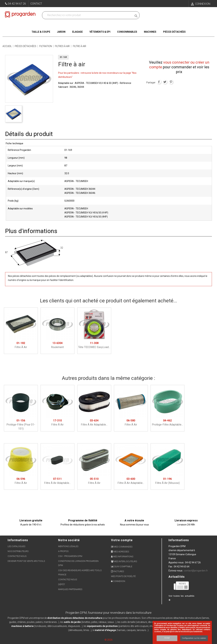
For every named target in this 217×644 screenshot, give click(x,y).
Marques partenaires (70, 589)
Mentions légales (68, 546)
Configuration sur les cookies (194, 638)
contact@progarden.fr (196, 571)
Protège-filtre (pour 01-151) (21, 425)
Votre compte (122, 540)
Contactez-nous (17, 556)
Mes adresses (120, 552)
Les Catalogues (16, 546)
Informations (179, 540)
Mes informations (122, 556)
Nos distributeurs (18, 551)
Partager (159, 82)
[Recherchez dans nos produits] (88, 15)
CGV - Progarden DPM (70, 556)
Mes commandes (122, 547)
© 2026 (109, 640)
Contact (36, 4)
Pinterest (171, 82)
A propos (63, 551)
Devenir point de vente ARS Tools (26, 561)
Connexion (118, 581)
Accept (167, 638)
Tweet (165, 82)
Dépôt (62, 584)
